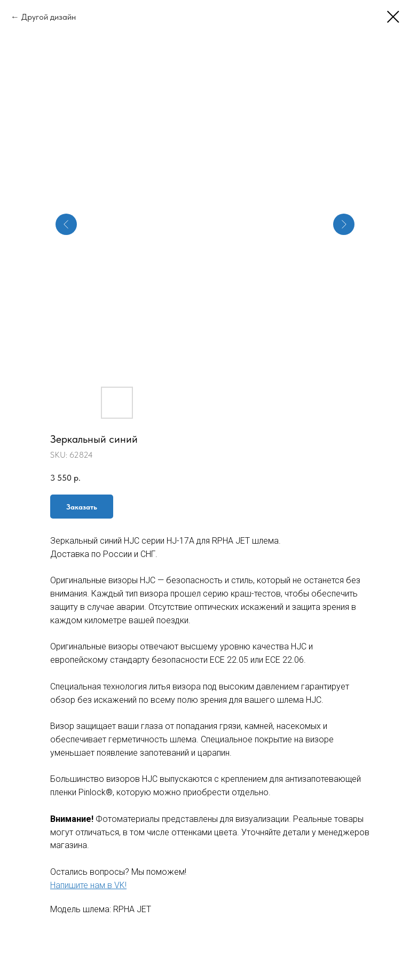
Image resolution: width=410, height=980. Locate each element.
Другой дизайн (49, 17)
